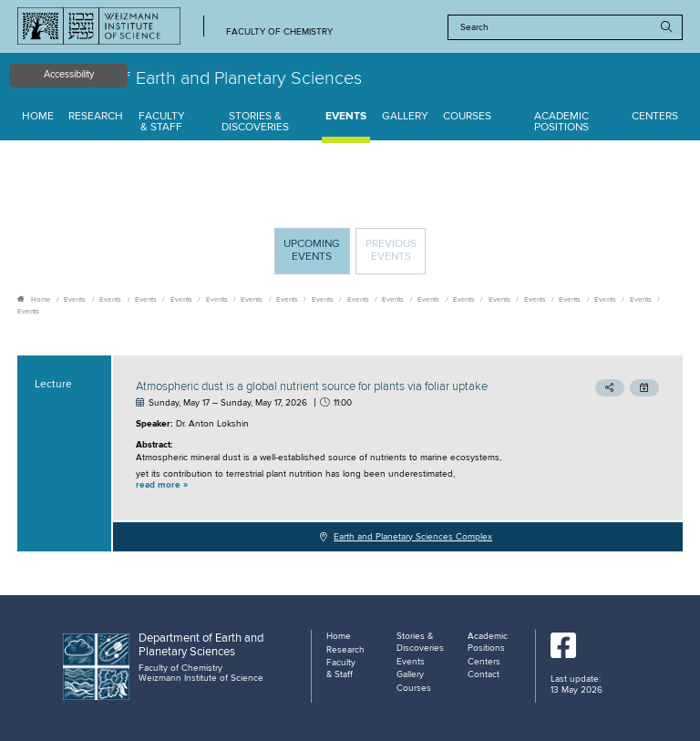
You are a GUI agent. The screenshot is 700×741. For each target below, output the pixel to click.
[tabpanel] (350, 453)
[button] (335, 486)
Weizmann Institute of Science (201, 678)
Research (96, 117)
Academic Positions (561, 123)
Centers (655, 117)
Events (346, 117)
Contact (484, 674)
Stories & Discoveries (255, 123)
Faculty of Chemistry (279, 32)
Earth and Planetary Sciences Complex (413, 537)
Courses (467, 117)
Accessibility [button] (69, 75)
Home (38, 117)
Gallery (405, 117)
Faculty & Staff (162, 123)
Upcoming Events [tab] (316, 256)
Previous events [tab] (391, 251)
